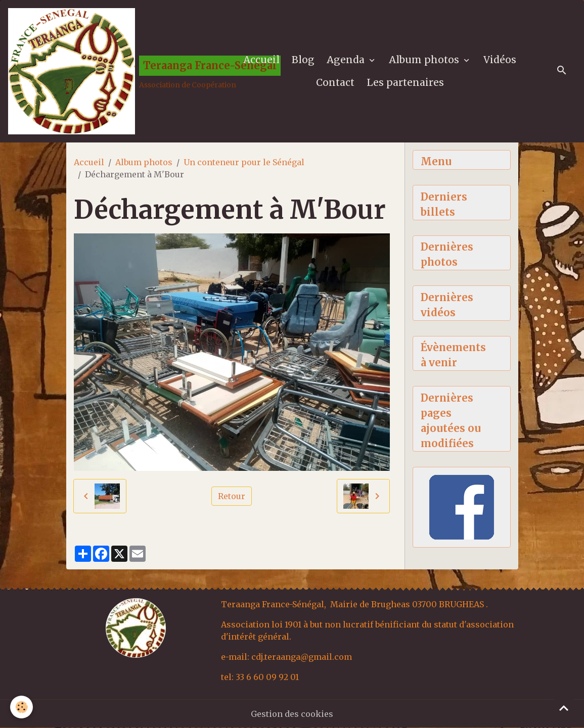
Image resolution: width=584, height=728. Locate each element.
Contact (335, 82)
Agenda (347, 60)
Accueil (261, 60)
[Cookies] (21, 707)
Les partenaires (405, 82)
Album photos (425, 60)
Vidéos (500, 60)
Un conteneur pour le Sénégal (244, 162)
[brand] (112, 71)
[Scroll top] (564, 708)
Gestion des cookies (292, 714)
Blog (303, 60)
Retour (232, 496)
